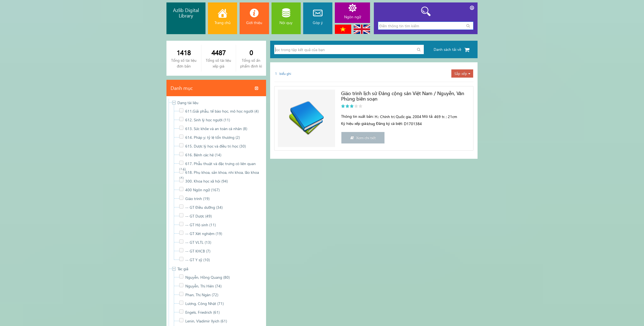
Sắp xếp (462, 73)
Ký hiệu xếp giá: (354, 123)
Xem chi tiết (363, 138)
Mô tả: (428, 116)
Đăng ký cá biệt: (389, 123)
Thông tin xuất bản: (357, 116)
